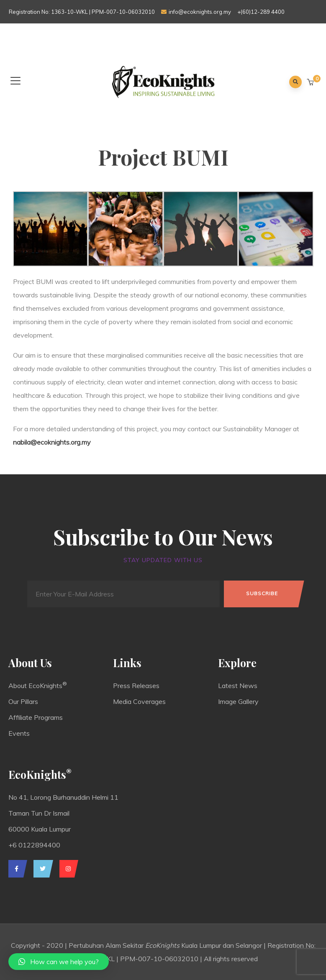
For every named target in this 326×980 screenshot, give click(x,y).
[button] (311, 82)
